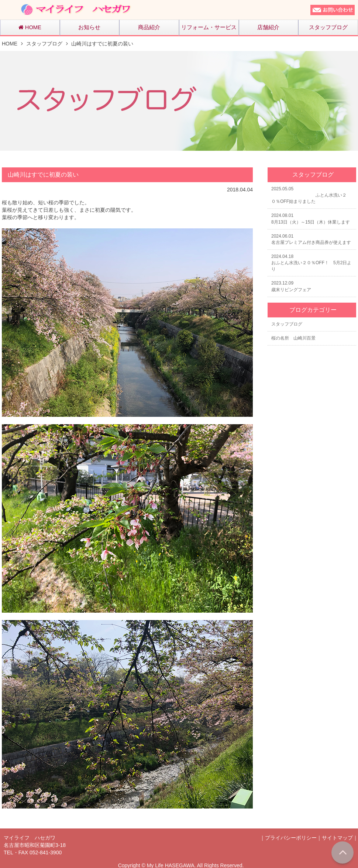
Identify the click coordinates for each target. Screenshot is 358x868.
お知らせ (89, 27)
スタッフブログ (328, 27)
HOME (30, 27)
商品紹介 (149, 27)
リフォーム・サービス (209, 27)
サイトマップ (337, 838)
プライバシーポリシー (291, 838)
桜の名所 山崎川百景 (293, 338)
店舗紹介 (268, 27)
